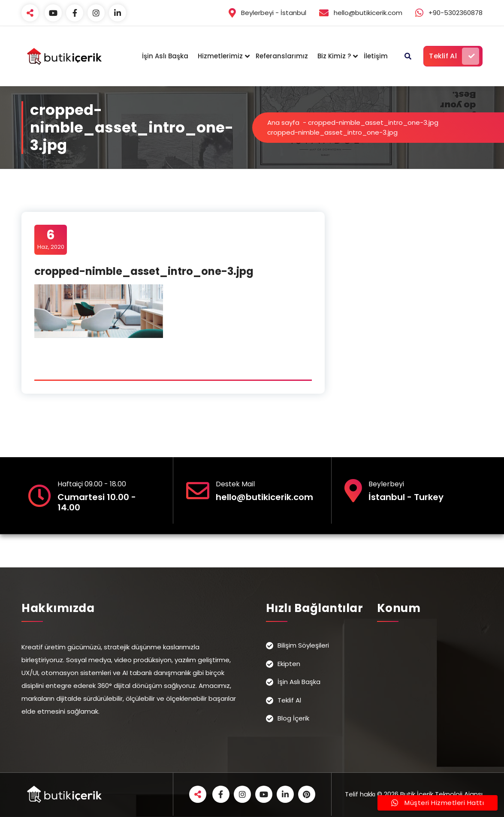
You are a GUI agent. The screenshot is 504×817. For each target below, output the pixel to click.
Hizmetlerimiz (220, 56)
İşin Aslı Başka (165, 56)
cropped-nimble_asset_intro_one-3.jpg (373, 122)
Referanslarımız (282, 56)
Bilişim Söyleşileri (303, 645)
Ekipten (289, 664)
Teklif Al (454, 56)
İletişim (376, 56)
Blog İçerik (293, 718)
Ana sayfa (283, 122)
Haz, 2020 (51, 239)
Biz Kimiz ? (334, 56)
